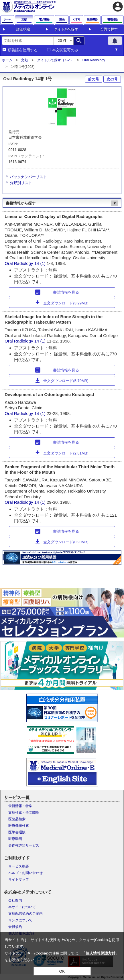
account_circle (118, 7)
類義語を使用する (23, 50)
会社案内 (15, 900)
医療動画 (15, 839)
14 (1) (41, 263)
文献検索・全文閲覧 (24, 812)
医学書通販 (17, 832)
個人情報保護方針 (101, 953)
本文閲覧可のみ (65, 50)
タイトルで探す (66, 29)
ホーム (7, 60)
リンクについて (20, 920)
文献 (25, 60)
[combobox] (28, 41)
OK (62, 971)
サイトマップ (19, 879)
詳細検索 (23, 29)
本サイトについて (22, 907)
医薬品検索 (17, 819)
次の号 (112, 79)
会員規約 (15, 927)
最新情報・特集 (20, 806)
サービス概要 (19, 866)
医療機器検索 (19, 826)
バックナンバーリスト (28, 177)
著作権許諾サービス (24, 845)
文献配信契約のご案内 (25, 914)
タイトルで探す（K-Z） (55, 60)
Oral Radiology (94, 60)
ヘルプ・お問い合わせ (25, 873)
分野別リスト (21, 183)
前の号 (94, 79)
